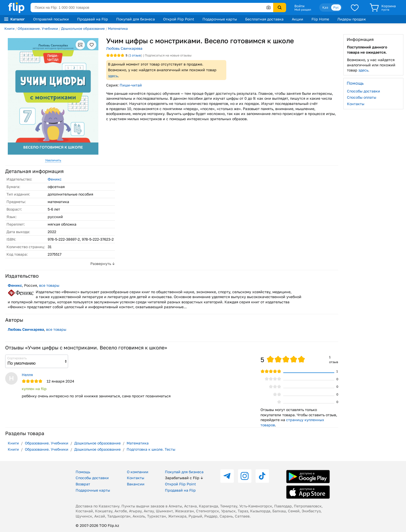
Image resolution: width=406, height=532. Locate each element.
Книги (9, 28)
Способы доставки (364, 91)
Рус (336, 7)
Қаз (325, 7)
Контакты (356, 104)
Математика (118, 28)
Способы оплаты (362, 97)
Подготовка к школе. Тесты (151, 449)
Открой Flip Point (179, 19)
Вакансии (136, 484)
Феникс (55, 179)
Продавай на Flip (93, 19)
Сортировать (17, 358)
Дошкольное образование (83, 28)
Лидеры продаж (352, 19)
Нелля (27, 375)
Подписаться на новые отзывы (168, 55)
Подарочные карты (220, 19)
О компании (138, 472)
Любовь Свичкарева (124, 48)
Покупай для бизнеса (136, 19)
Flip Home (320, 19)
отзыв (135, 55)
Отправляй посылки (51, 19)
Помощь (83, 472)
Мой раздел (303, 10)
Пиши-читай (131, 85)
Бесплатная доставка (264, 19)
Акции (298, 19)
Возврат (83, 484)
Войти (299, 6)
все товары (49, 285)
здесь (113, 76)
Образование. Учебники (38, 28)
